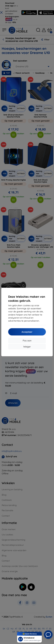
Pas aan (27, 341)
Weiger (27, 347)
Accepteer (27, 332)
